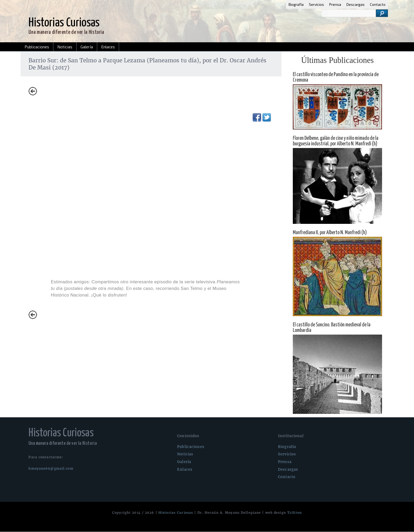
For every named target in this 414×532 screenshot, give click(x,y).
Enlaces (108, 47)
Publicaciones (37, 47)
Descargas (356, 4)
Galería (87, 47)
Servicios (316, 4)
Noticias (65, 47)
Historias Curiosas (176, 513)
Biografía (296, 4)
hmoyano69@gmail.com (51, 468)
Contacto (378, 4)
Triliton (295, 513)
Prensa (335, 4)
